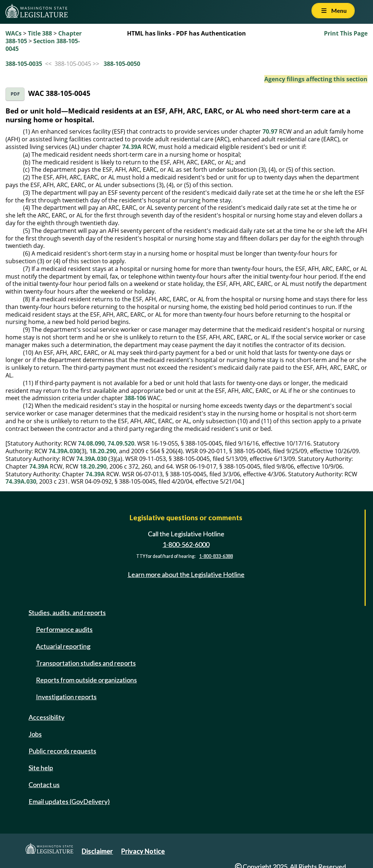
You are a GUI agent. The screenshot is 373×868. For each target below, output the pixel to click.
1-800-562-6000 (186, 544)
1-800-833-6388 (216, 556)
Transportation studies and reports (86, 663)
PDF (15, 94)
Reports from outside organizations (86, 680)
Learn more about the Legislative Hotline (186, 574)
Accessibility (46, 717)
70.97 (270, 131)
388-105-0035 (24, 64)
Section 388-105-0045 (43, 45)
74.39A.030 (64, 451)
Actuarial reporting (63, 646)
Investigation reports (66, 697)
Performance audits (64, 629)
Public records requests (62, 751)
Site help (41, 768)
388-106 (135, 398)
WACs (14, 33)
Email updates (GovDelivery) (69, 801)
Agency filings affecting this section (316, 79)
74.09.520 (121, 443)
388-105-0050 (122, 64)
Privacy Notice (143, 851)
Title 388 (40, 33)
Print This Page (346, 33)
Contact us (44, 785)
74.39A (132, 147)
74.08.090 (91, 443)
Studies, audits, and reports (67, 612)
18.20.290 (103, 451)
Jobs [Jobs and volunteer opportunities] (35, 734)
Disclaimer (97, 851)
